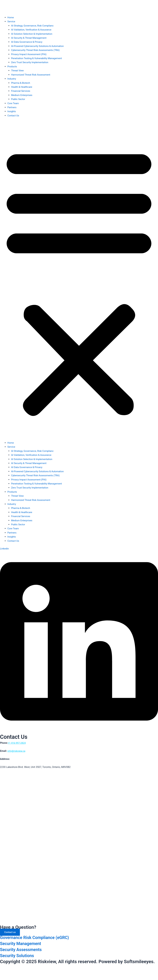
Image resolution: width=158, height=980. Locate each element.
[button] (79, 281)
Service (11, 21)
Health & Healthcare (22, 87)
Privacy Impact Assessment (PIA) (29, 54)
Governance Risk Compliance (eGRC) (38, 937)
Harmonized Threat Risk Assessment (31, 74)
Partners (12, 107)
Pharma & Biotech (21, 83)
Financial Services (21, 91)
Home (11, 17)
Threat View (18, 70)
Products (13, 66)
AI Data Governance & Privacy (27, 42)
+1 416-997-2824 (17, 743)
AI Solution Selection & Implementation (32, 34)
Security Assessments (23, 949)
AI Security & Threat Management (29, 38)
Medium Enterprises (22, 95)
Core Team (13, 103)
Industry (12, 79)
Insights (12, 111)
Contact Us (14, 115)
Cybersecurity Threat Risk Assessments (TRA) (36, 50)
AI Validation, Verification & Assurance (32, 30)
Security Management (23, 943)
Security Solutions (19, 955)
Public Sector (18, 99)
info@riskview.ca (17, 751)
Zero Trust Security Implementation (30, 62)
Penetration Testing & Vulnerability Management (37, 58)
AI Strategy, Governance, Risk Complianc (33, 26)
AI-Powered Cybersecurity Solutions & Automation (38, 46)
